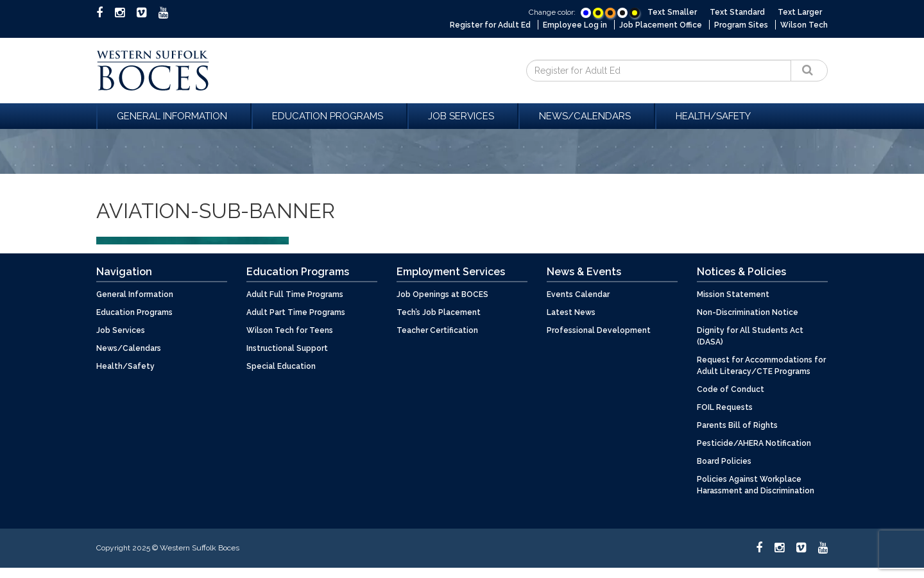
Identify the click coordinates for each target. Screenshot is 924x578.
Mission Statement (733, 294)
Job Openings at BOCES (442, 294)
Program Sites (741, 25)
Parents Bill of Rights (737, 425)
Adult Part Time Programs (296, 312)
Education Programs (329, 116)
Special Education (281, 366)
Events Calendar (578, 294)
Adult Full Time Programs (295, 294)
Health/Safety (713, 116)
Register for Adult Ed (490, 25)
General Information (174, 116)
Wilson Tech (804, 25)
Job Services (463, 116)
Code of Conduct (731, 389)
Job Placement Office (661, 25)
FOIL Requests (725, 407)
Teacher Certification (437, 330)
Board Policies (724, 461)
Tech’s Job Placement (439, 312)
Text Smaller (672, 12)
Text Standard (737, 12)
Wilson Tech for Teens (290, 330)
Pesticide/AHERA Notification (754, 443)
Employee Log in (575, 25)
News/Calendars (587, 116)
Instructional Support (287, 348)
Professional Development (599, 330)
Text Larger (800, 12)
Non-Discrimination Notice (748, 312)
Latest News (571, 312)
